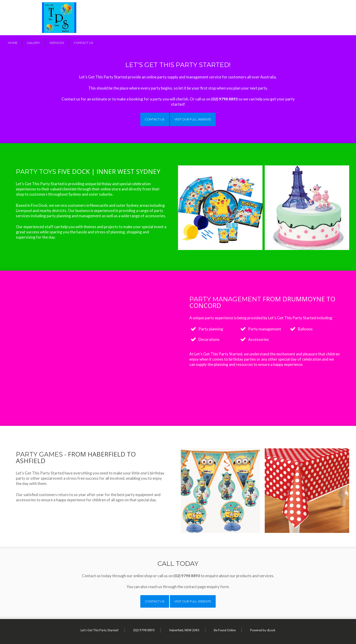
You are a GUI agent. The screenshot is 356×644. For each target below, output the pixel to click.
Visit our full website (193, 119)
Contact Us (83, 43)
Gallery (33, 43)
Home (13, 43)
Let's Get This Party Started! (100, 630)
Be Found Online (225, 630)
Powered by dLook (263, 630)
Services (57, 43)
